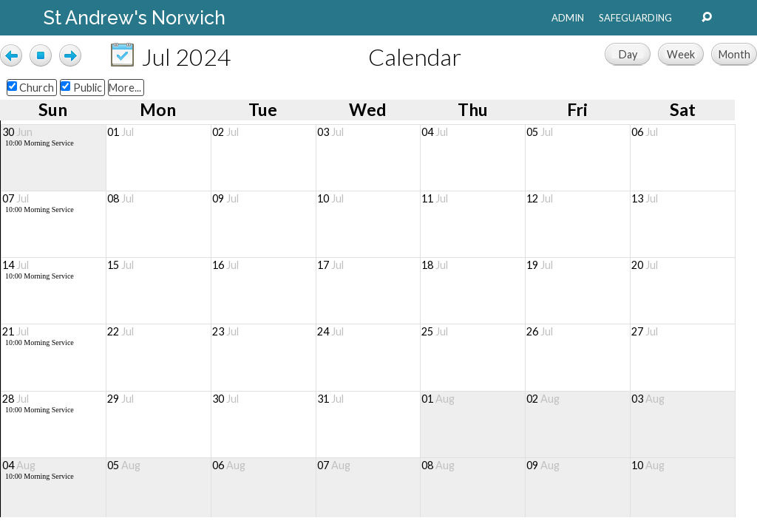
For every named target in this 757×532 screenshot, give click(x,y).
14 (16, 265)
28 (16, 399)
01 (120, 132)
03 (330, 132)
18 (435, 265)
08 (120, 198)
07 (16, 198)
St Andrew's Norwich (135, 18)
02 (225, 132)
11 (435, 198)
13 (645, 198)
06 (645, 132)
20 (645, 265)
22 (120, 331)
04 (435, 132)
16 (225, 265)
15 (120, 265)
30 (17, 132)
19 (540, 265)
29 (120, 399)
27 (645, 331)
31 (330, 399)
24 (330, 331)
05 (540, 132)
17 (330, 265)
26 (540, 331)
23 (225, 331)
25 (435, 331)
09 (225, 198)
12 (540, 198)
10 (330, 198)
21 (16, 331)
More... (125, 88)
